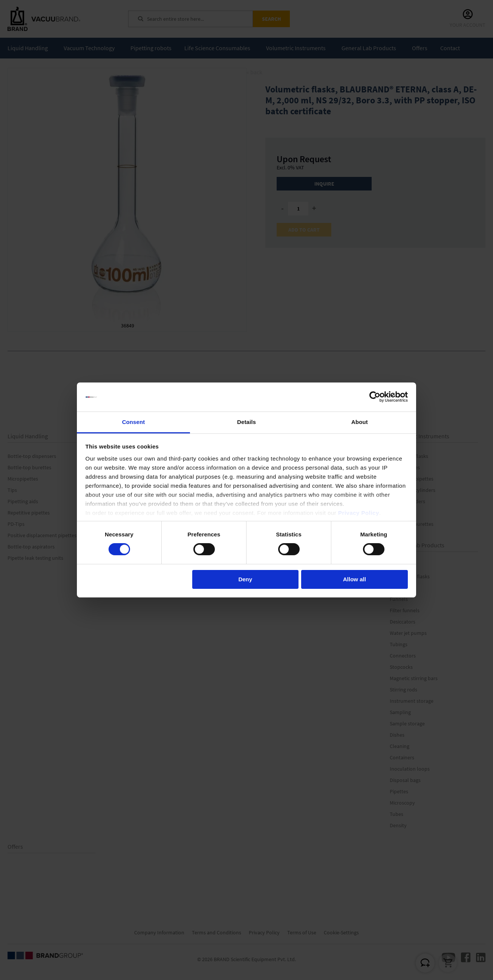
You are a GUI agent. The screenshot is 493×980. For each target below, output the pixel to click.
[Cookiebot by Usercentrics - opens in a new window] (375, 397)
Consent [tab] (134, 422)
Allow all (354, 579)
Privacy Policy (359, 513)
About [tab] (360, 422)
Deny (245, 579)
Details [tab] (246, 422)
